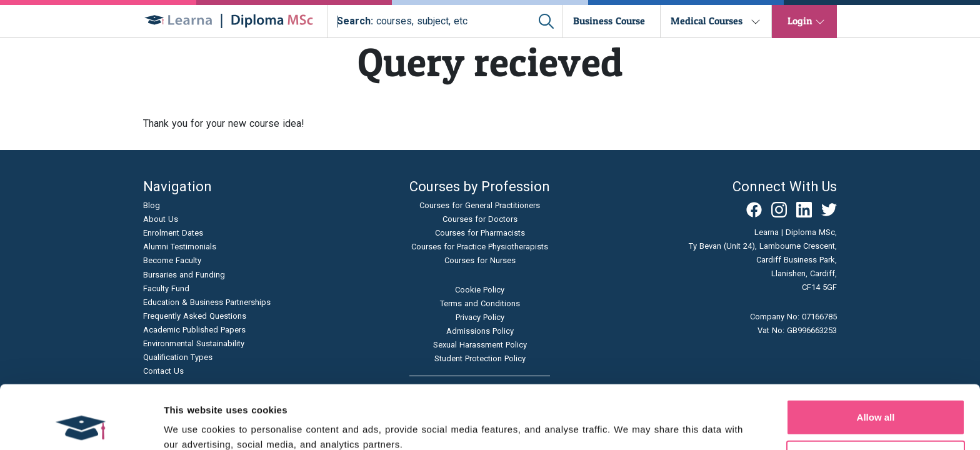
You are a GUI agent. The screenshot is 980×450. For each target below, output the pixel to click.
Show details (656, 425)
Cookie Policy (480, 290)
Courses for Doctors (480, 219)
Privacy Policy (480, 317)
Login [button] (800, 21)
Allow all (876, 357)
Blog (152, 205)
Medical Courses (707, 21)
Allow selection (875, 398)
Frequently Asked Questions (195, 316)
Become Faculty (172, 260)
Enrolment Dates (173, 233)
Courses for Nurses (480, 260)
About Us (161, 219)
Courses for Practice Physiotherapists (480, 247)
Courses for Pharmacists (480, 233)
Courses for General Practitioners (480, 205)
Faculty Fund (166, 288)
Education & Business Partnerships (207, 302)
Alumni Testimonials (180, 247)
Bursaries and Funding (184, 275)
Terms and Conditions (480, 303)
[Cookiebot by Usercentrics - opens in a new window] (81, 426)
